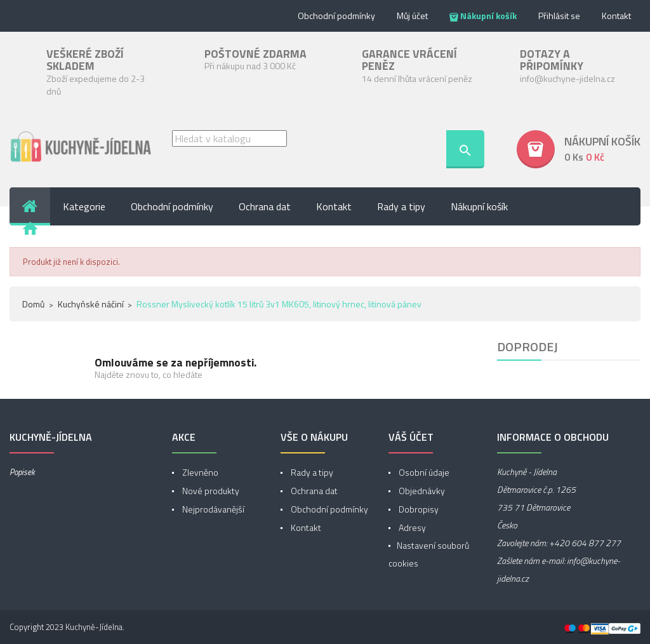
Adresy (411, 527)
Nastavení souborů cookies (429, 554)
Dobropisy (418, 509)
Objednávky (421, 491)
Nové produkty (210, 491)
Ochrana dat (313, 491)
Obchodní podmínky (336, 16)
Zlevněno (199, 472)
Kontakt (616, 16)
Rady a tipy (311, 472)
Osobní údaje (423, 472)
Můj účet (412, 16)
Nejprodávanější (212, 509)
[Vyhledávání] (229, 138)
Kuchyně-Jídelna (94, 627)
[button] (579, 149)
